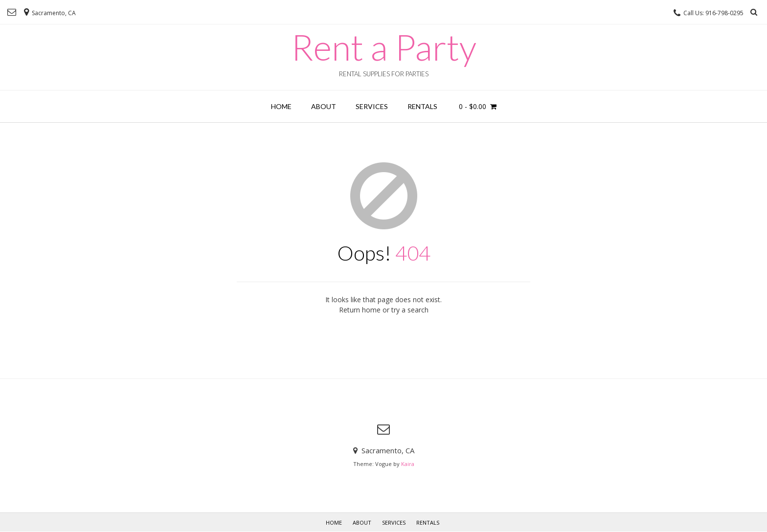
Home (281, 106)
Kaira (408, 464)
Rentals (422, 106)
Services (372, 106)
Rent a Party (384, 47)
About (324, 106)
